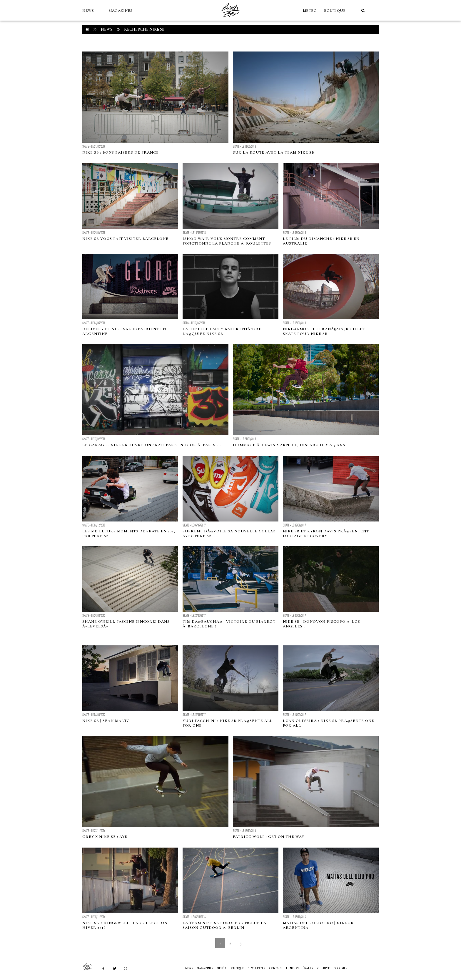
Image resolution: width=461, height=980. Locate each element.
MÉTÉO (310, 11)
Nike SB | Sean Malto (106, 721)
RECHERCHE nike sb (144, 29)
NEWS (88, 11)
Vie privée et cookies (332, 968)
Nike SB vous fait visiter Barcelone (125, 239)
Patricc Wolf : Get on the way (269, 837)
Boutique (335, 11)
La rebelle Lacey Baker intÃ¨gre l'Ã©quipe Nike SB (222, 331)
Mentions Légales (299, 968)
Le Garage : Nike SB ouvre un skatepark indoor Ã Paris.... (152, 445)
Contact (276, 968)
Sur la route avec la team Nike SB (274, 152)
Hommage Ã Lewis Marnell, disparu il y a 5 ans (289, 445)
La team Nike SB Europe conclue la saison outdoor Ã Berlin (224, 925)
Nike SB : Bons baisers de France (121, 152)
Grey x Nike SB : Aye (105, 837)
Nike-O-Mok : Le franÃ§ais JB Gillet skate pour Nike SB (324, 331)
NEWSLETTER (257, 968)
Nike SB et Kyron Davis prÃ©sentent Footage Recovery (326, 534)
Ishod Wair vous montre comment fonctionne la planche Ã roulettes (227, 241)
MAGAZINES (121, 11)
